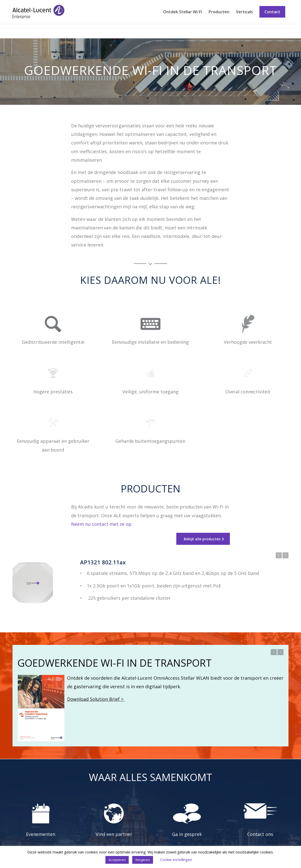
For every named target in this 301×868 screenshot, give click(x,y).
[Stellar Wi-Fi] (38, 12)
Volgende (285, 555)
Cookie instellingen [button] (176, 859)
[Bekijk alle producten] (203, 539)
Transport (22, 31)
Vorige (279, 555)
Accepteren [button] (117, 860)
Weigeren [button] (143, 860)
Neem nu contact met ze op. (102, 524)
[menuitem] (183, 12)
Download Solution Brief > (96, 699)
